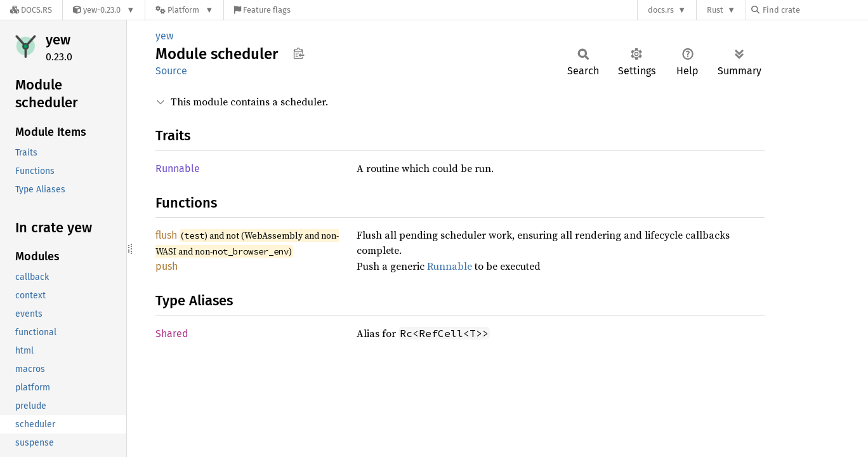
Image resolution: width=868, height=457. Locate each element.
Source (171, 71)
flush (166, 235)
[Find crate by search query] (815, 10)
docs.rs (661, 10)
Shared (172, 334)
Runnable (178, 169)
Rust (715, 10)
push (167, 266)
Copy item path (299, 53)
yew (58, 40)
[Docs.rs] (31, 10)
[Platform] (184, 10)
